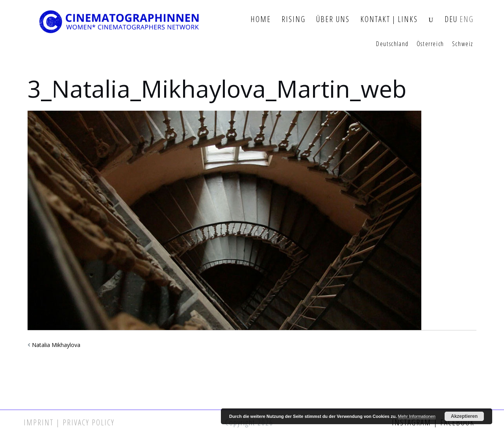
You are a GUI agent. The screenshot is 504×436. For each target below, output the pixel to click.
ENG (467, 19)
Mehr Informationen (417, 416)
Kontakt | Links (389, 19)
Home (261, 19)
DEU (451, 19)
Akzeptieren (464, 416)
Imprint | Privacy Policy (69, 422)
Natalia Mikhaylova (56, 345)
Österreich (430, 44)
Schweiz (463, 44)
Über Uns (333, 19)
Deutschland (392, 44)
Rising (294, 19)
